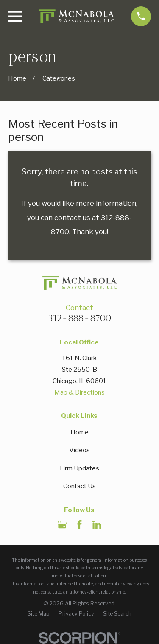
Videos (79, 450)
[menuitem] (39, 614)
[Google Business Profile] (62, 525)
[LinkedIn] (97, 525)
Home (79, 432)
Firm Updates (79, 468)
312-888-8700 (79, 318)
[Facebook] (79, 525)
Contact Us (79, 486)
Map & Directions (79, 392)
